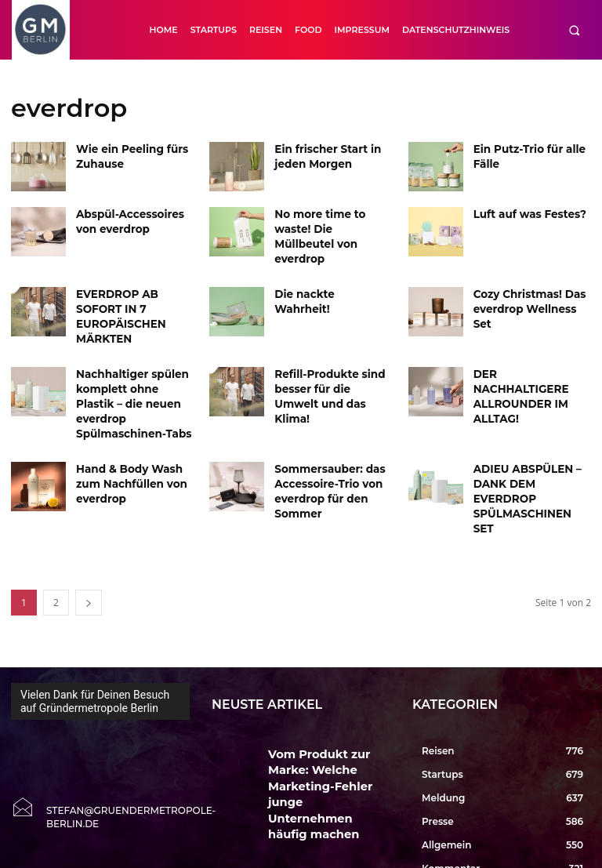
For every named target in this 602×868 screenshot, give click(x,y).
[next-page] (89, 529)
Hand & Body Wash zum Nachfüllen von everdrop (125, 429)
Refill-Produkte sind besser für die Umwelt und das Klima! (328, 356)
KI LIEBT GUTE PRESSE (315, 745)
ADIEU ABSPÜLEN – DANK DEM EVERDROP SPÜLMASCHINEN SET (530, 429)
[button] (574, 30)
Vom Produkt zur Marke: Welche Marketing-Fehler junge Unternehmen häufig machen (323, 694)
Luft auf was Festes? (524, 213)
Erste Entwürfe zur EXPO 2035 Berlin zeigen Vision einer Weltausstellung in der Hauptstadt (328, 817)
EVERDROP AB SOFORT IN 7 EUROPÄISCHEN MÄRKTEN (134, 291)
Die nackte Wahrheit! (326, 278)
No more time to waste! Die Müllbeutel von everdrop (332, 226)
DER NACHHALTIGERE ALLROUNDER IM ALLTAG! (528, 356)
